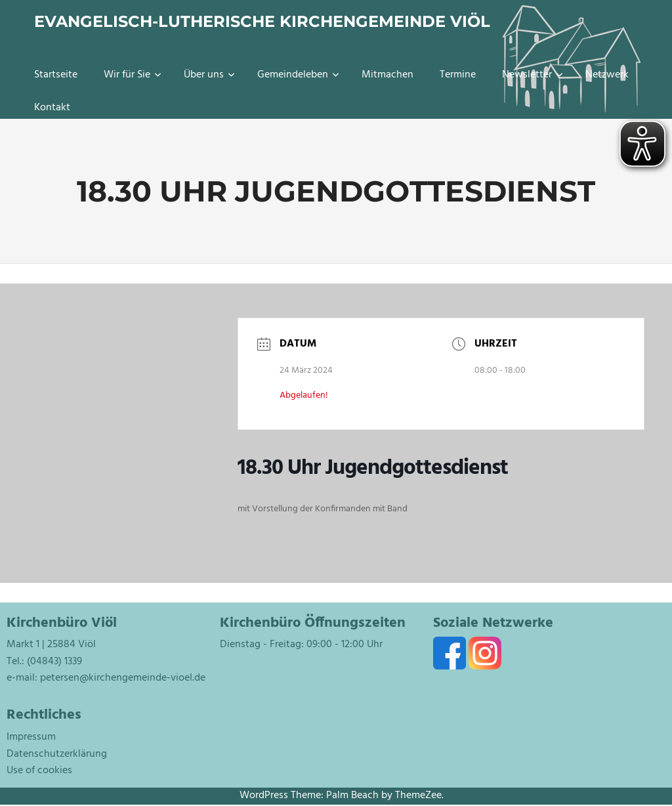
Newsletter (533, 75)
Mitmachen (388, 75)
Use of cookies (39, 771)
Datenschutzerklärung (57, 754)
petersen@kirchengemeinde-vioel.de (123, 678)
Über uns (209, 75)
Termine (458, 75)
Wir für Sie (133, 75)
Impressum (31, 737)
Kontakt (52, 108)
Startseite (56, 75)
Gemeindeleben (298, 75)
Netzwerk (607, 75)
